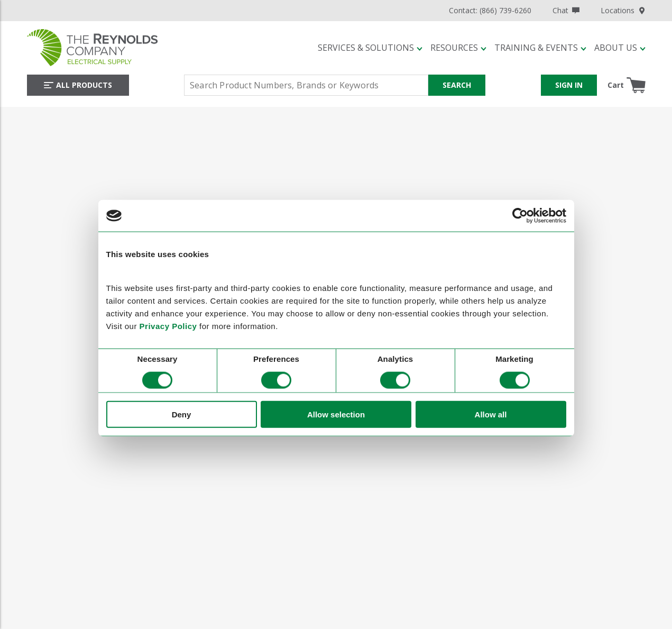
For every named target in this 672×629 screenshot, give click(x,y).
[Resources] (458, 48)
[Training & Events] (540, 48)
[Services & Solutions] (370, 48)
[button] (370, 48)
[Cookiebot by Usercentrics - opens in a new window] (520, 215)
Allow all (491, 414)
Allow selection (336, 414)
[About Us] (620, 48)
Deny (182, 414)
